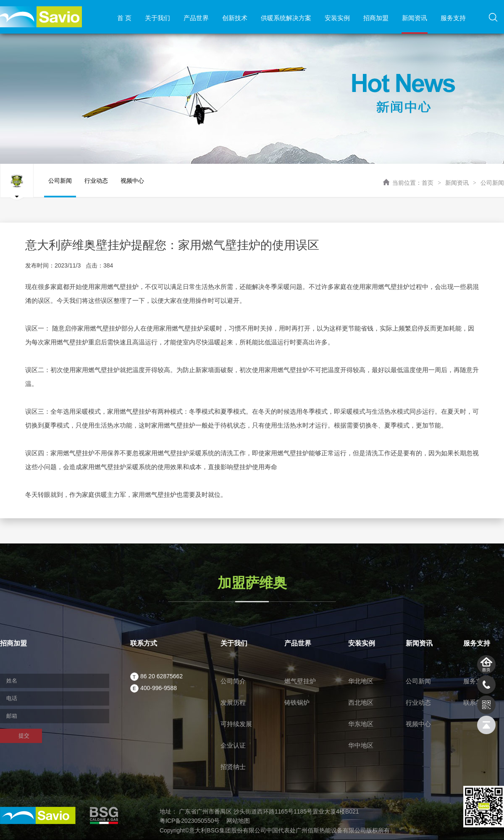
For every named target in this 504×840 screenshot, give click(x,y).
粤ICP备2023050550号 (190, 821)
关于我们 (157, 18)
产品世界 (196, 18)
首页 (428, 183)
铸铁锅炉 (297, 702)
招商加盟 (376, 18)
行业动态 (96, 187)
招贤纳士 (233, 767)
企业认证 (233, 745)
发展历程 (233, 702)
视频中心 (132, 187)
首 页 (124, 18)
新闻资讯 (415, 18)
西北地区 (361, 702)
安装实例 (337, 18)
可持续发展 (236, 724)
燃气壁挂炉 (300, 681)
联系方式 (144, 643)
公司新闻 (492, 183)
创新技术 (235, 18)
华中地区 (361, 745)
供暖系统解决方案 (286, 18)
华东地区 (361, 724)
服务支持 (453, 18)
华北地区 (361, 681)
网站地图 (238, 821)
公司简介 (233, 681)
